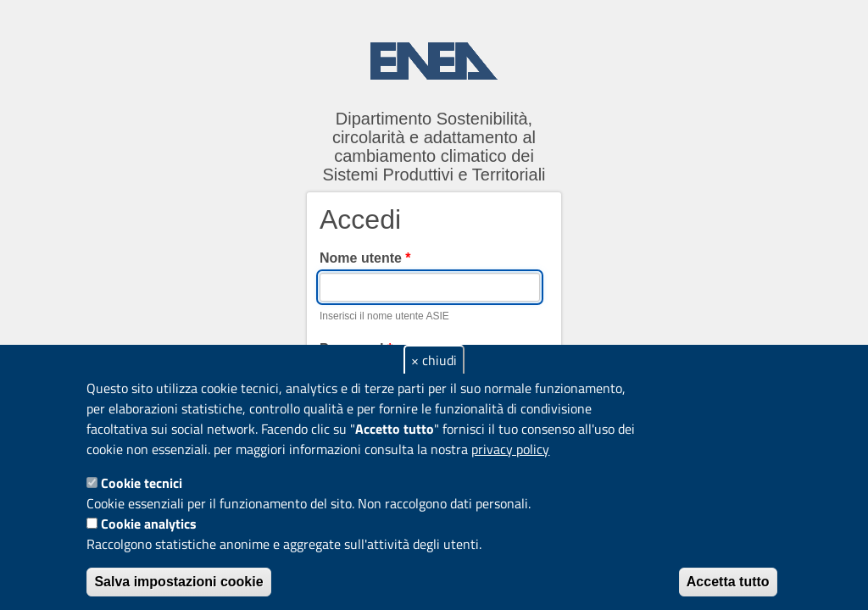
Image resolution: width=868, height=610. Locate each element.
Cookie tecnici (142, 483)
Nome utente (365, 258)
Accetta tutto (728, 582)
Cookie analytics (149, 524)
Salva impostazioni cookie (178, 582)
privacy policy (510, 449)
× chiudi (434, 360)
